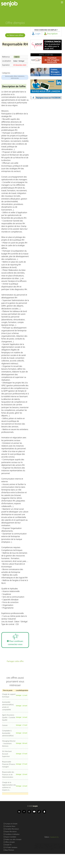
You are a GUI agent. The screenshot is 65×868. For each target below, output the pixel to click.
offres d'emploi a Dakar (51, 845)
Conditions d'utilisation (12, 834)
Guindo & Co (54, 837)
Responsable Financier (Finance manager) (9, 764)
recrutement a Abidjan (49, 849)
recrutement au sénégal (42, 845)
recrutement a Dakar (60, 845)
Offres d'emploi (10, 842)
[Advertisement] (20, 127)
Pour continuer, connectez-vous (15, 639)
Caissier (5, 725)
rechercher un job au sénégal (52, 844)
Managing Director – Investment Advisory (9, 743)
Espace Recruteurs (11, 831)
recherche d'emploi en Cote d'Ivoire (41, 847)
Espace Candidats (11, 837)
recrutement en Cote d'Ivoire (49, 848)
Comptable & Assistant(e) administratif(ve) (8, 733)
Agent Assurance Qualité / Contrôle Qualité (9, 717)
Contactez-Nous (10, 826)
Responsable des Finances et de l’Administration (8, 774)
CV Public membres (11, 847)
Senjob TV (8, 845)
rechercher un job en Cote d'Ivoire (55, 847)
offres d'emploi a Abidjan (60, 848)
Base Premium (10, 850)
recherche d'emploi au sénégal (40, 844)
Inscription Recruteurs (12, 829)
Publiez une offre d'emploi (13, 839)
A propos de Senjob (11, 824)
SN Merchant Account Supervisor (7, 754)
